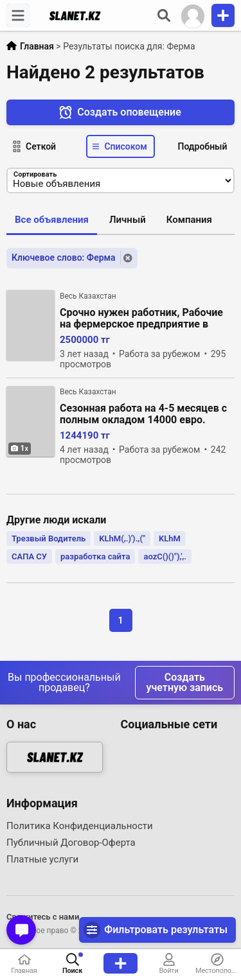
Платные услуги (42, 859)
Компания (189, 220)
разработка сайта (95, 556)
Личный (128, 220)
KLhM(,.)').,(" (122, 538)
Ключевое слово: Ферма (64, 258)
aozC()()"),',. (165, 556)
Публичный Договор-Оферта (71, 843)
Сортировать (35, 174)
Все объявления (52, 220)
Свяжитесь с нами (43, 917)
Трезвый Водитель (49, 538)
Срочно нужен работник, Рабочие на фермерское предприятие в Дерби (141, 319)
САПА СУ (29, 556)
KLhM (170, 538)
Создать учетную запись (185, 682)
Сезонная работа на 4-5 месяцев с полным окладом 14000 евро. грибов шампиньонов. (143, 415)
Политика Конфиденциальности (80, 826)
